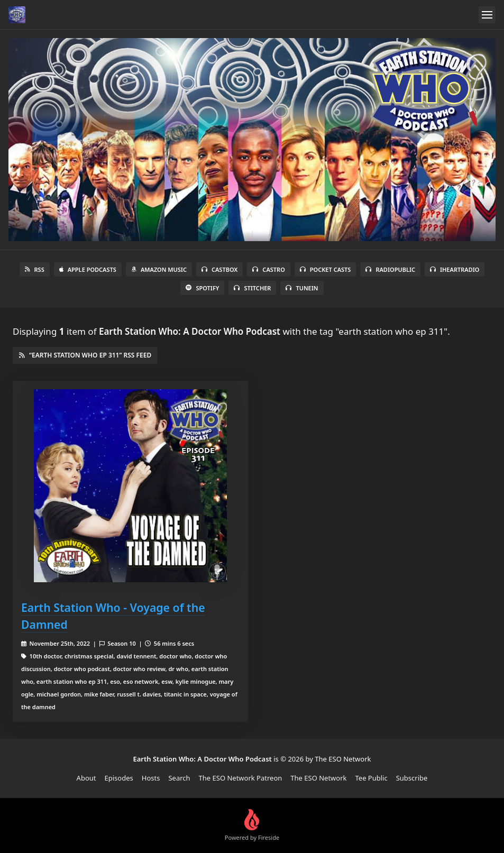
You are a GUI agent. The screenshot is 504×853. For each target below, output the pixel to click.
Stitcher (252, 288)
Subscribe (412, 778)
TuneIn (302, 288)
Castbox (219, 269)
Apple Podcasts (88, 269)
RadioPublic (390, 269)
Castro (268, 269)
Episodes (119, 778)
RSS (35, 269)
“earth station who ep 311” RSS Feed (85, 355)
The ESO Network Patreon (241, 778)
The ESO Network (318, 778)
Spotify (202, 288)
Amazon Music (159, 269)
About (86, 778)
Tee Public (371, 778)
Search (179, 778)
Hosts (151, 778)
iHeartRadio (455, 269)
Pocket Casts (326, 269)
